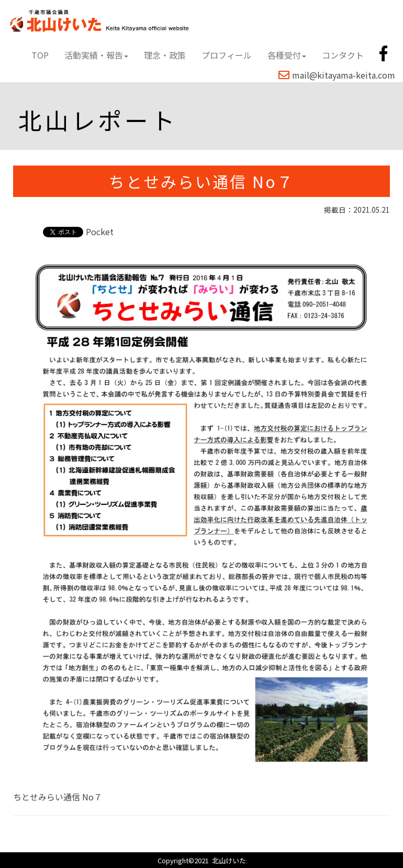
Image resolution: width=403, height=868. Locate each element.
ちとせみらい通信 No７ (58, 797)
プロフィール (227, 55)
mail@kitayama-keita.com (337, 75)
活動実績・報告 (96, 55)
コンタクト (343, 55)
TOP (40, 55)
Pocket (100, 232)
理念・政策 (165, 55)
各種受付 (287, 55)
